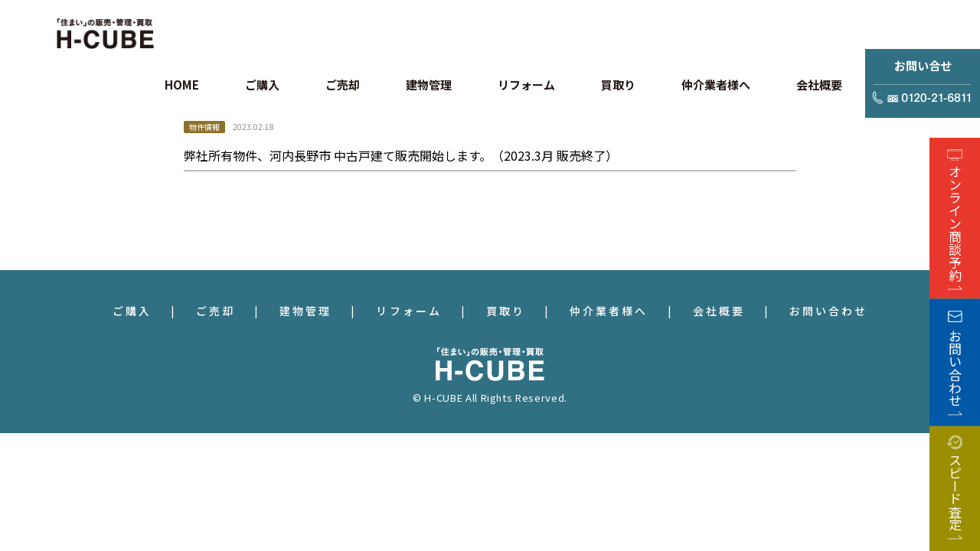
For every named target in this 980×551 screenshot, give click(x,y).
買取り (506, 311)
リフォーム (408, 311)
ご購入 (132, 311)
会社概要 (719, 311)
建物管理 (305, 311)
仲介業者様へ (609, 311)
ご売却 (216, 311)
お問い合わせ (828, 311)
